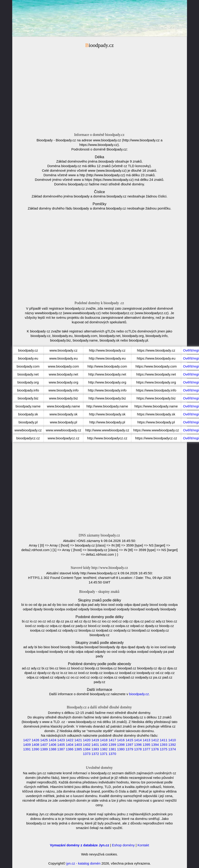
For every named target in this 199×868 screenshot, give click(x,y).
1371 (104, 754)
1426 (35, 740)
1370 (112, 754)
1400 (104, 745)
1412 (155, 740)
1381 (112, 749)
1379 (129, 749)
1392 (172, 745)
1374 (172, 749)
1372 (95, 754)
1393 (163, 745)
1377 (146, 749)
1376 (155, 749)
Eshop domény (123, 845)
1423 (61, 740)
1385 (78, 749)
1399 (112, 745)
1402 (87, 745)
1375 (163, 749)
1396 (138, 745)
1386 (69, 749)
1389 (44, 749)
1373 (87, 754)
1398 (121, 745)
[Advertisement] (100, 88)
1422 (69, 740)
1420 (87, 740)
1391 (27, 749)
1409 (27, 745)
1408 (35, 745)
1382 (104, 749)
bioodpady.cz (139, 694)
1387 (61, 749)
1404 (69, 745)
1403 (78, 745)
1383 (95, 749)
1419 (95, 740)
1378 (138, 749)
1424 (52, 740)
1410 (172, 740)
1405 (61, 745)
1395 (146, 745)
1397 (129, 745)
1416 (121, 740)
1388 (52, 749)
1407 (44, 745)
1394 (155, 745)
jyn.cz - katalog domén (83, 863)
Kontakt (143, 845)
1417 (112, 740)
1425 (44, 740)
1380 (121, 749)
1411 (163, 740)
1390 (35, 749)
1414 (138, 740)
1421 (78, 740)
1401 (95, 745)
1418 (104, 740)
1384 (87, 749)
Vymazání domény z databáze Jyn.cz (80, 845)
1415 (129, 740)
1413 (146, 740)
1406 (52, 745)
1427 (27, 740)
